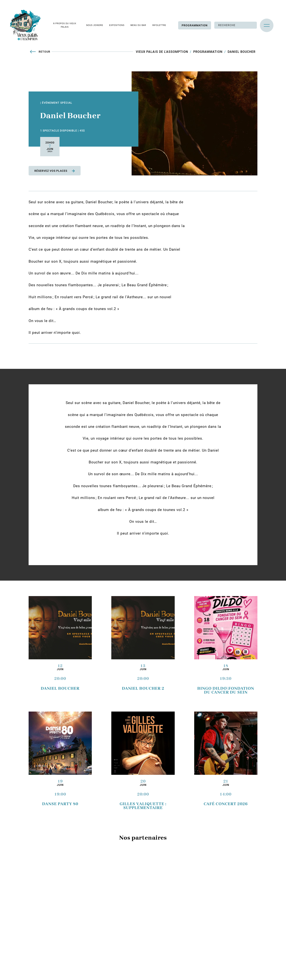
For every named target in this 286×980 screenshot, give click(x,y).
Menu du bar (138, 25)
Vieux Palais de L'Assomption (162, 52)
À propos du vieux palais (65, 25)
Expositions (117, 25)
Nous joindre (95, 25)
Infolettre (159, 25)
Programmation (195, 25)
